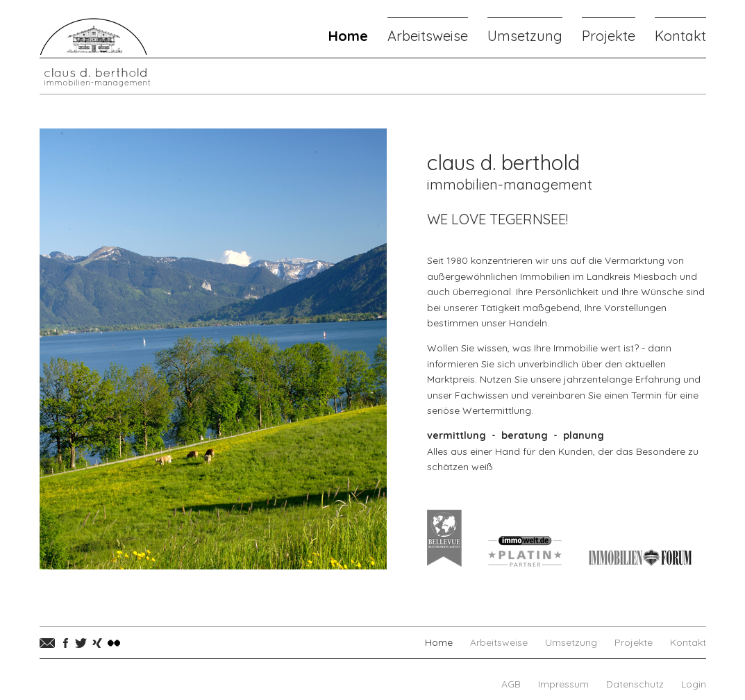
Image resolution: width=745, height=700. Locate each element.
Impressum (563, 684)
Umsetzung (525, 36)
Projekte (609, 36)
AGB (511, 684)
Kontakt (680, 36)
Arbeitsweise (428, 36)
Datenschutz (635, 684)
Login (694, 684)
